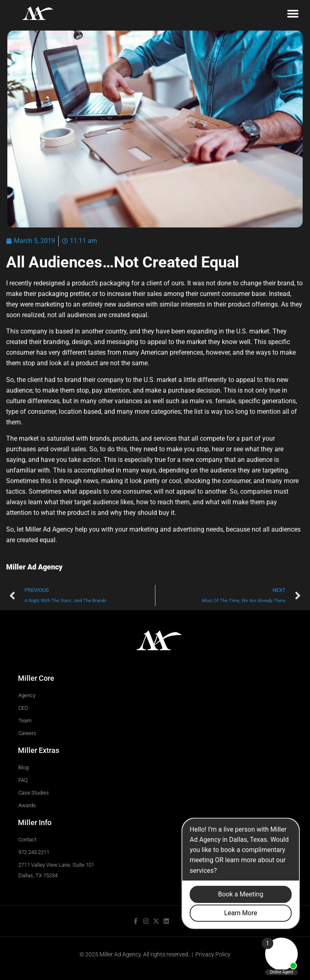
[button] (293, 13)
